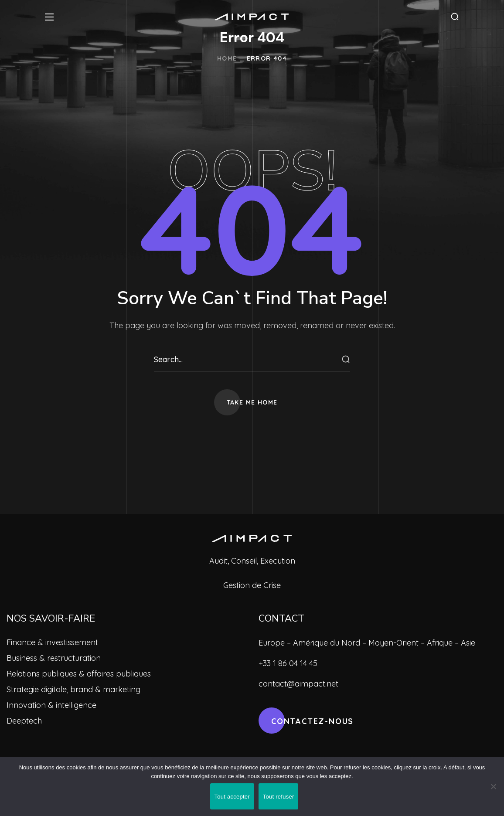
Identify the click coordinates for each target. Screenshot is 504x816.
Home (227, 58)
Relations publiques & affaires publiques (79, 674)
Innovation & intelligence (51, 705)
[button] (455, 17)
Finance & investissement (52, 642)
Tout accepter (232, 797)
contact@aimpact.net (298, 684)
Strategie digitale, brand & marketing (73, 689)
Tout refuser (279, 797)
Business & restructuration (54, 658)
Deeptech (24, 721)
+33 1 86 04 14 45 (288, 663)
